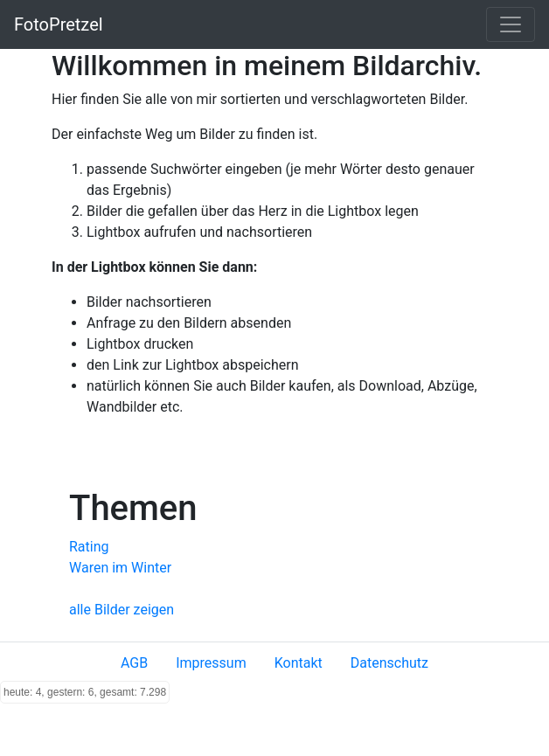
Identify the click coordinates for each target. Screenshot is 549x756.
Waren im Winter (120, 568)
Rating (89, 547)
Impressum (211, 663)
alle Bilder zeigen (122, 610)
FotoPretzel (59, 24)
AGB (134, 663)
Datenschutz (389, 663)
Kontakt (299, 663)
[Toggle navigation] (511, 24)
